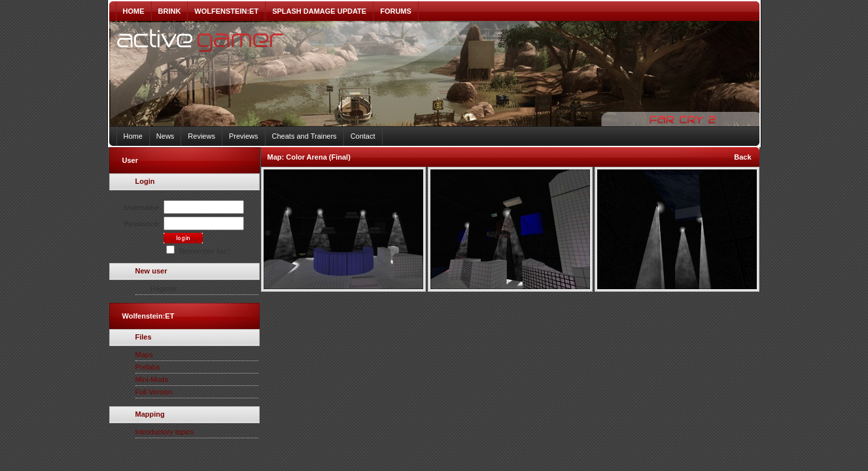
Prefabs (148, 367)
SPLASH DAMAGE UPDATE (319, 11)
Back (742, 157)
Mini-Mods (152, 379)
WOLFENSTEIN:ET (226, 11)
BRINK (170, 11)
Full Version (154, 392)
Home (133, 136)
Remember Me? (198, 251)
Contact (363, 136)
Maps (144, 355)
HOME (134, 11)
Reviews (201, 136)
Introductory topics (165, 432)
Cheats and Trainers (304, 136)
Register (164, 288)
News (165, 136)
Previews (244, 136)
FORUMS (396, 11)
